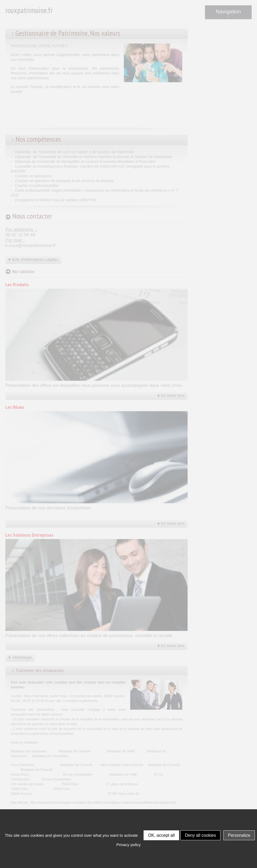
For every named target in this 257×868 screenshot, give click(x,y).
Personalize (239, 835)
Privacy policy (129, 845)
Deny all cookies (201, 835)
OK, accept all (161, 835)
